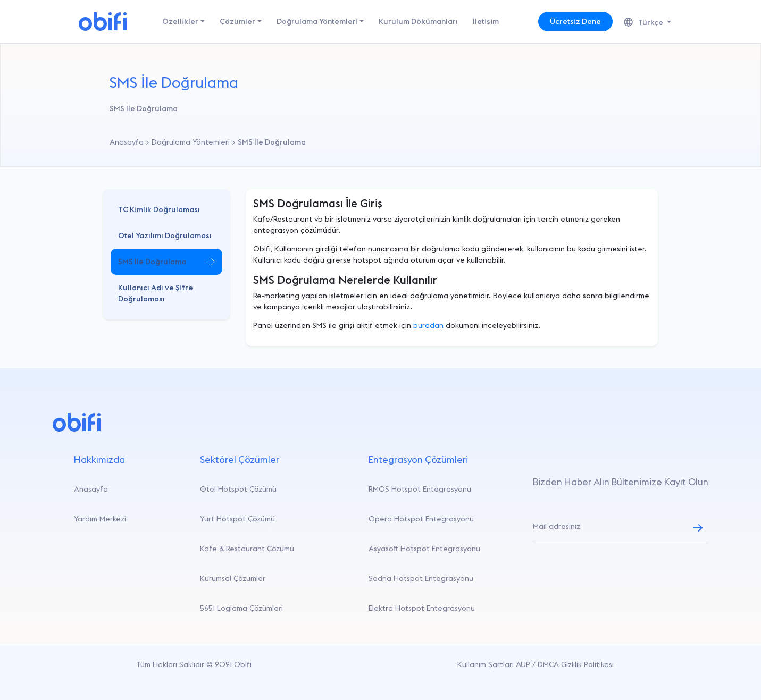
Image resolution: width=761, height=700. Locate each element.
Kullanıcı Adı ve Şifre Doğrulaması (156, 293)
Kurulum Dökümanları (418, 21)
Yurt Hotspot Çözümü (237, 519)
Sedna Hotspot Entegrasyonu (421, 578)
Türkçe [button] (644, 22)
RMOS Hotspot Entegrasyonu (420, 489)
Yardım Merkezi (100, 519)
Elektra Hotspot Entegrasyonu (422, 608)
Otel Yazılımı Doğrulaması (165, 235)
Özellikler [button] (180, 21)
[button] (166, 210)
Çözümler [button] (237, 21)
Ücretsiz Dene (575, 21)
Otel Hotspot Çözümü (238, 489)
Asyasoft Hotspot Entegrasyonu (424, 549)
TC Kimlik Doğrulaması (159, 209)
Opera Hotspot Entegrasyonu (421, 519)
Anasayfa (91, 489)
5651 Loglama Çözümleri (241, 608)
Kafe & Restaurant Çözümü (247, 549)
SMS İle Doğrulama (152, 262)
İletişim (486, 21)
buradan (428, 325)
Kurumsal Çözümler (233, 578)
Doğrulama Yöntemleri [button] (317, 21)
